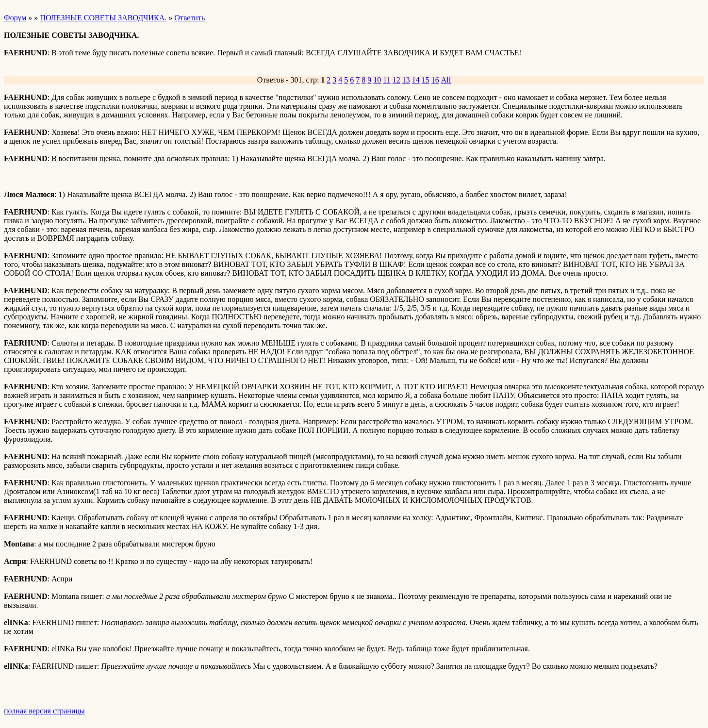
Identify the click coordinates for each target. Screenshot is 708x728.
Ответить (189, 18)
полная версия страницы (44, 711)
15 (426, 80)
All (446, 80)
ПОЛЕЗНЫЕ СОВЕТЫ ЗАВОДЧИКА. (103, 18)
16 (435, 80)
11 (387, 80)
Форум (15, 18)
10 (377, 80)
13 (406, 80)
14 (416, 80)
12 (396, 80)
